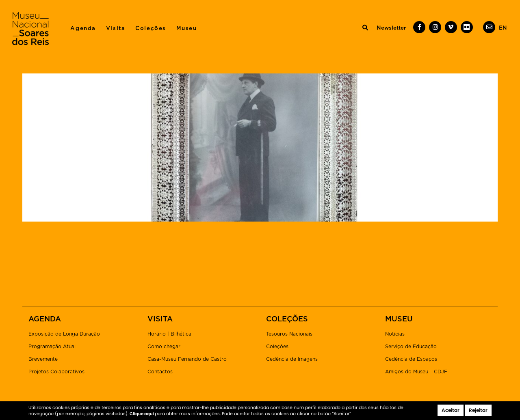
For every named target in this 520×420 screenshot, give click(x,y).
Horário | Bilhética (169, 334)
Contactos (160, 372)
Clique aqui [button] (142, 414)
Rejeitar (478, 410)
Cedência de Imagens (292, 359)
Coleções (151, 28)
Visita (116, 28)
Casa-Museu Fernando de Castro (187, 359)
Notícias (395, 334)
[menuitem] (503, 28)
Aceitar (451, 410)
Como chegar (164, 347)
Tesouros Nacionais (289, 334)
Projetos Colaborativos (56, 372)
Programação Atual (52, 347)
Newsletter (391, 28)
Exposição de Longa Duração (64, 334)
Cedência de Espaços (411, 359)
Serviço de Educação (411, 347)
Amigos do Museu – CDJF (416, 372)
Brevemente (43, 359)
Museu (187, 28)
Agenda (83, 28)
